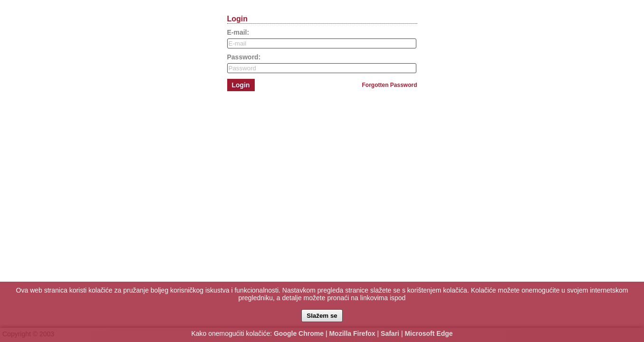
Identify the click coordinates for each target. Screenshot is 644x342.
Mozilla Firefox (352, 333)
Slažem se (322, 316)
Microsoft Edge (428, 333)
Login (241, 85)
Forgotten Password (389, 85)
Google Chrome (299, 333)
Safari (390, 333)
